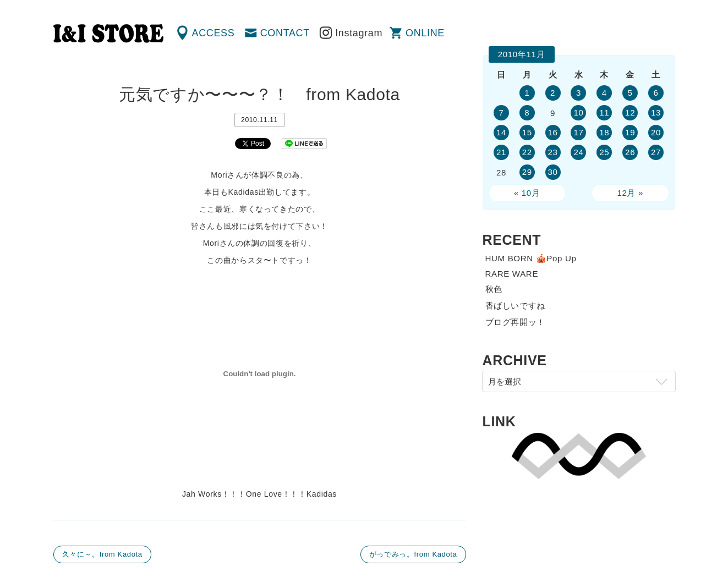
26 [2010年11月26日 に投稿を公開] (630, 152)
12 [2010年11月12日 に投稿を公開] (630, 112)
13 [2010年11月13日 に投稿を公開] (656, 112)
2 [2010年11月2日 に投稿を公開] (553, 93)
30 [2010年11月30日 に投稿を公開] (553, 172)
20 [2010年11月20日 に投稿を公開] (656, 132)
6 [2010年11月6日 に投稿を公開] (656, 93)
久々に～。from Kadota (102, 554)
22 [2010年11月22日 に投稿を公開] (527, 152)
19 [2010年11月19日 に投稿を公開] (630, 132)
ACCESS (214, 33)
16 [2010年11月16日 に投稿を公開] (553, 132)
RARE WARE (512, 274)
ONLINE (425, 33)
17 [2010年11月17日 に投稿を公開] (578, 132)
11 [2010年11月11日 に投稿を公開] (604, 112)
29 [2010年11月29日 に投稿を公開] (527, 172)
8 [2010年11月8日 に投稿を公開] (527, 112)
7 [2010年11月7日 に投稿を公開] (501, 112)
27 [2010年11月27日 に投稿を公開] (656, 152)
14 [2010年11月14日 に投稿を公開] (501, 132)
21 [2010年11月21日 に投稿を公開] (501, 152)
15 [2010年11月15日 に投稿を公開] (527, 132)
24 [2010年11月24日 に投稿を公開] (578, 152)
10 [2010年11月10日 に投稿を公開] (578, 112)
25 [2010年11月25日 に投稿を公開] (604, 152)
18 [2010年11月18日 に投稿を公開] (604, 132)
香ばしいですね (516, 306)
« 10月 (527, 193)
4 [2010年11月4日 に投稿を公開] (604, 93)
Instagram (359, 33)
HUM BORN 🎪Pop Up (531, 258)
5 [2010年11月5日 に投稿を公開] (630, 93)
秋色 (494, 289)
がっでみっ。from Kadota (413, 554)
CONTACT (285, 33)
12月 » (630, 193)
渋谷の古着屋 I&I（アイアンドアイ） (108, 34)
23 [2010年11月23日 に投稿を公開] (553, 152)
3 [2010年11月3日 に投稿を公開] (579, 93)
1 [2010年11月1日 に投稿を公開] (527, 93)
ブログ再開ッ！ (516, 322)
